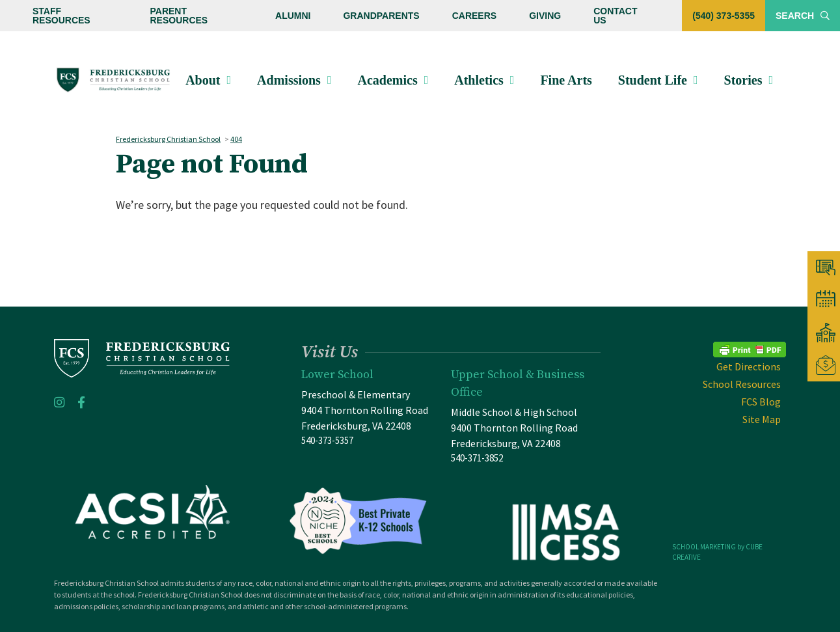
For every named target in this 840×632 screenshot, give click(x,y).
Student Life (653, 80)
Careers (474, 16)
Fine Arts (566, 80)
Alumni (293, 16)
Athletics (479, 80)
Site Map (762, 419)
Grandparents (381, 16)
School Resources (742, 384)
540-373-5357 (327, 440)
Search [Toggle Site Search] (803, 16)
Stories (743, 80)
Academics (387, 80)
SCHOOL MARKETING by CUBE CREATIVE (717, 552)
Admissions (289, 80)
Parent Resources (179, 16)
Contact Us (615, 16)
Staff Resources (61, 16)
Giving (545, 16)
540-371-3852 (477, 458)
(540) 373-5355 (724, 16)
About (203, 80)
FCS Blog (761, 402)
